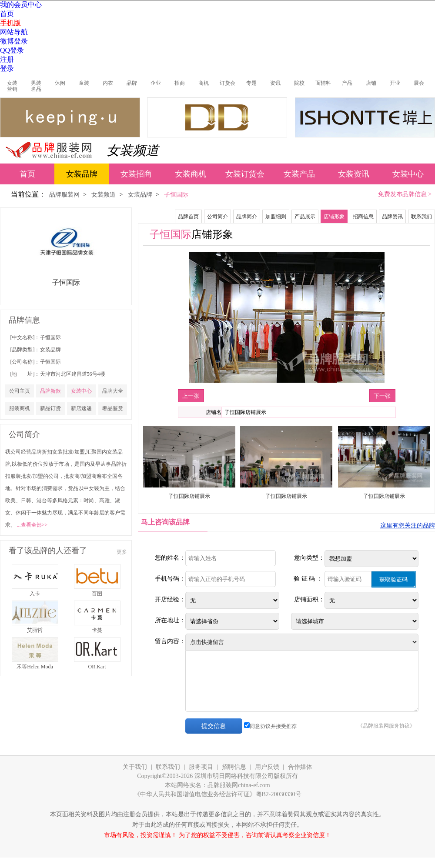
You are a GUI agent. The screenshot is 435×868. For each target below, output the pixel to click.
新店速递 (81, 408)
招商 (180, 83)
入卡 (35, 594)
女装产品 (299, 174)
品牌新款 (50, 391)
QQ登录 (12, 50)
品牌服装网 (64, 195)
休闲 (60, 83)
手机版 (10, 23)
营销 (12, 89)
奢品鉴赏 (113, 408)
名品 (36, 89)
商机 (204, 83)
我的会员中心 (21, 5)
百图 (97, 594)
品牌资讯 (392, 217)
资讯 (275, 83)
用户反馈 (267, 767)
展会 (419, 83)
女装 (12, 83)
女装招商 (136, 174)
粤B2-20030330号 (279, 794)
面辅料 (323, 83)
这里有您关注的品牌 (408, 526)
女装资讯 (354, 174)
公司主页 (20, 391)
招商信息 (363, 217)
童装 (84, 83)
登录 (7, 68)
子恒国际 (50, 337)
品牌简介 (247, 217)
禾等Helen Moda (35, 667)
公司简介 (217, 217)
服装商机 (20, 408)
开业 (395, 83)
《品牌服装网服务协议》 (386, 726)
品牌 (132, 83)
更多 (122, 552)
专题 (251, 83)
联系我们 (422, 217)
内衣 (108, 83)
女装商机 (191, 174)
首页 (7, 14)
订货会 (228, 83)
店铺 (371, 83)
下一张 (382, 396)
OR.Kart (97, 667)
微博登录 (14, 41)
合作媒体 (300, 767)
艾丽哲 (35, 630)
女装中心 (408, 174)
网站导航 (14, 32)
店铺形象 (334, 217)
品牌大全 (113, 391)
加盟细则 (276, 217)
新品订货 (50, 408)
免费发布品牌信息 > (405, 194)
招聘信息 (234, 767)
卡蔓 (97, 630)
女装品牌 (82, 174)
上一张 (191, 396)
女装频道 (133, 150)
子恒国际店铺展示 (189, 496)
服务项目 (201, 767)
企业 (156, 83)
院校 (299, 83)
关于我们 (135, 767)
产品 (347, 83)
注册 (7, 59)
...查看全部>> (32, 525)
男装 (36, 83)
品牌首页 (188, 217)
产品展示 (305, 217)
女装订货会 (245, 174)
